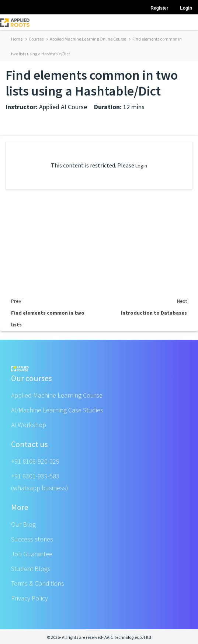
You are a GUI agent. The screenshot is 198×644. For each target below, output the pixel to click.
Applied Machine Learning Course (57, 395)
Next (182, 301)
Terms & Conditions (38, 583)
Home (17, 39)
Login (141, 166)
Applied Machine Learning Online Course (86, 39)
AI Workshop (29, 425)
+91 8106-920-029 (35, 461)
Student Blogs (31, 569)
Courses (34, 39)
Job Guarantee (32, 554)
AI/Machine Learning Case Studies (57, 410)
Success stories (32, 539)
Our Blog (23, 524)
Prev (16, 301)
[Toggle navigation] (188, 22)
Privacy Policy (29, 598)
